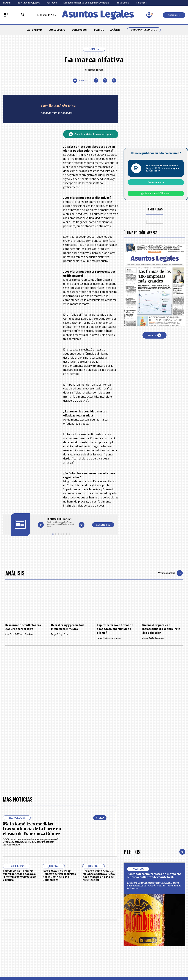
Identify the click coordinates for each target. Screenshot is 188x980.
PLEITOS (99, 30)
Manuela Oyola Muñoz (162, 638)
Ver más (154, 335)
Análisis (15, 573)
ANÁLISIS (115, 30)
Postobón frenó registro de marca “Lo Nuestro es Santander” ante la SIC (154, 876)
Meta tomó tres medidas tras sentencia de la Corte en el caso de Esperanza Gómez (32, 829)
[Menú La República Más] (6, 15)
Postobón (52, 3)
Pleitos (132, 852)
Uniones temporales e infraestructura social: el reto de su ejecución (161, 629)
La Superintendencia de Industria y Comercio (86, 3)
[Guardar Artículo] (80, 81)
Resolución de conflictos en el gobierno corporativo (24, 627)
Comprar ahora (156, 182)
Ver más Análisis (170, 573)
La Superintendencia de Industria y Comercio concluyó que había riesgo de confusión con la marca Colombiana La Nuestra (154, 886)
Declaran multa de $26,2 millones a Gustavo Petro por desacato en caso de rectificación (99, 875)
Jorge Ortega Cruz (71, 634)
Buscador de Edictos (144, 30)
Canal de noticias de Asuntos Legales (91, 134)
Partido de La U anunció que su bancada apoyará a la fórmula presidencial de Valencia (19, 875)
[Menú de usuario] (149, 15)
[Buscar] (23, 15)
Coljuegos (141, 3)
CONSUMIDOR (80, 30)
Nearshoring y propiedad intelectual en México (67, 627)
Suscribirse (174, 15)
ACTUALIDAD (35, 30)
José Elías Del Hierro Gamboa (25, 634)
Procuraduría (123, 3)
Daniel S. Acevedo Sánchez (117, 638)
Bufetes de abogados (29, 3)
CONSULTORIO (57, 30)
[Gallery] (61, 523)
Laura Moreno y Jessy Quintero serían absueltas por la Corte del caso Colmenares (59, 875)
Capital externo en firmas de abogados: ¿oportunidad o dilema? (115, 629)
